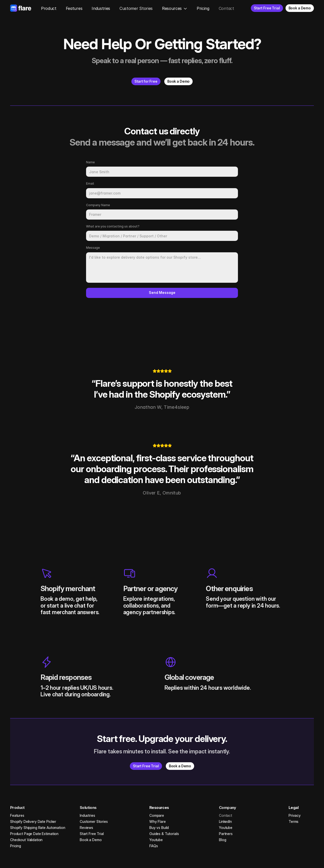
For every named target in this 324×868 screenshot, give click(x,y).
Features (74, 8)
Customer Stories (136, 8)
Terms (293, 821)
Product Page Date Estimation (34, 834)
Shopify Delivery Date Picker (33, 821)
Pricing (203, 8)
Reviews (86, 828)
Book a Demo (91, 840)
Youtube (156, 840)
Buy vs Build (159, 828)
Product (49, 8)
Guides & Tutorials (164, 834)
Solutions (88, 808)
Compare (157, 815)
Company (228, 808)
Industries (101, 8)
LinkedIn (225, 821)
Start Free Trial (92, 834)
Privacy (295, 815)
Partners (226, 834)
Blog (222, 840)
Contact (226, 8)
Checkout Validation (26, 840)
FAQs (154, 846)
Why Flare (158, 821)
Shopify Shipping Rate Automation (38, 828)
